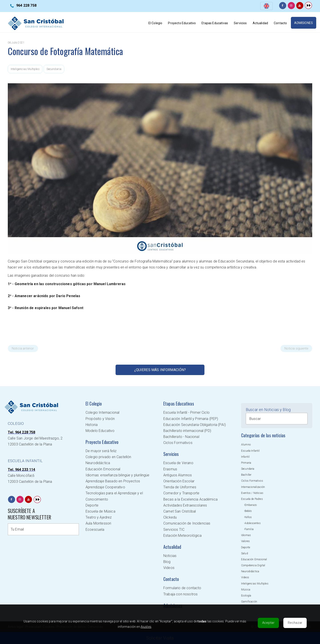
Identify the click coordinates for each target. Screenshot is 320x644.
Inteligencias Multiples (25, 69)
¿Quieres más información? (160, 370)
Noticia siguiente (296, 348)
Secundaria (54, 69)
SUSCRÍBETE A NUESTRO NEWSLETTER (29, 514)
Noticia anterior (23, 348)
